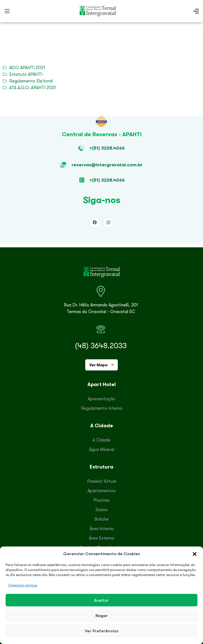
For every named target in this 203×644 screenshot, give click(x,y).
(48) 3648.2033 (101, 346)
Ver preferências (102, 631)
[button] (195, 554)
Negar (102, 615)
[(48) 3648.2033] (101, 329)
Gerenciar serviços (23, 585)
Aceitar (101, 600)
